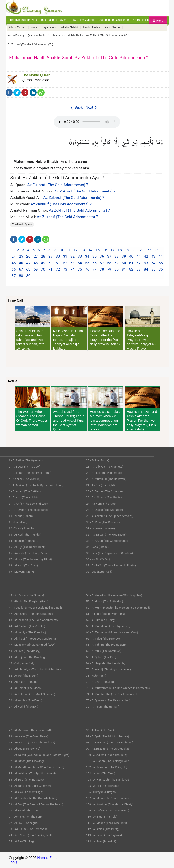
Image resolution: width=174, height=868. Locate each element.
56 (94, 263)
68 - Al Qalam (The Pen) (101, 657)
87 (14, 276)
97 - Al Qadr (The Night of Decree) (107, 736)
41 (139, 256)
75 (80, 269)
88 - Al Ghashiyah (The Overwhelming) (33, 798)
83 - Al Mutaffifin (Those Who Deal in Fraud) (36, 767)
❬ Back (77, 107)
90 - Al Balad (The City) (23, 810)
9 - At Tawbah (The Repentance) (29, 510)
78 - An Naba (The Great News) (29, 736)
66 (14, 269)
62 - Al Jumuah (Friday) (101, 620)
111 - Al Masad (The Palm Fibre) (106, 823)
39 (124, 256)
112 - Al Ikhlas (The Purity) (103, 829)
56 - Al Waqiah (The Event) (26, 700)
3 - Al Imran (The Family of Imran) (30, 473)
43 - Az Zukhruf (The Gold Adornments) (34, 620)
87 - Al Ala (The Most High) (26, 792)
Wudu (34, 27)
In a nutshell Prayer (54, 20)
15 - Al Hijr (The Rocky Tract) (27, 547)
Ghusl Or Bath (18, 27)
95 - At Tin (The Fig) (21, 841)
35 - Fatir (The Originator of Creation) (109, 553)
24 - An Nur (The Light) (100, 485)
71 (50, 269)
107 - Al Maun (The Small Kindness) (109, 798)
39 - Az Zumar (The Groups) (26, 595)
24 (14, 256)
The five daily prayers (23, 20)
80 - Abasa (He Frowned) (25, 749)
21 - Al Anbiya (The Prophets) (105, 467)
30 (58, 256)
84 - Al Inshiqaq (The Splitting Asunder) (34, 773)
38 (117, 256)
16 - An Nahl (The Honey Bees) (28, 553)
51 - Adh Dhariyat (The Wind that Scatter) (35, 669)
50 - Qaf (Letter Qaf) (22, 663)
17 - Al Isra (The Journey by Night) (30, 559)
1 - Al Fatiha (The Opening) (26, 460)
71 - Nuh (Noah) (96, 676)
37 (109, 256)
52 (65, 263)
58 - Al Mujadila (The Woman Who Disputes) (114, 595)
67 (21, 269)
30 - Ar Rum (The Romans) (103, 522)
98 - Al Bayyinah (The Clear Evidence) (110, 743)
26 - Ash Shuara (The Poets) (104, 497)
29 (50, 256)
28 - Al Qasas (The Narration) (104, 510)
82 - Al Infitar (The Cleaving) (26, 761)
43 (153, 256)
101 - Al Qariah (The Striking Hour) (108, 761)
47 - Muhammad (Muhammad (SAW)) (33, 645)
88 (21, 276)
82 (131, 269)
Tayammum (49, 27)
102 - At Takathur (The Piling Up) (107, 767)
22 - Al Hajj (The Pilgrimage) (104, 473)
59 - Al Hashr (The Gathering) (105, 601)
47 (28, 263)
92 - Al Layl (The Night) (23, 823)
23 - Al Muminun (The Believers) (106, 479)
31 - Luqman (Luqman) (100, 528)
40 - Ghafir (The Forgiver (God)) (29, 601)
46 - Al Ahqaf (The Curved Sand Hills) (32, 639)
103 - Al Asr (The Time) (101, 773)
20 (134, 250)
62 (139, 263)
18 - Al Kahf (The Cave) (23, 565)
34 (87, 256)
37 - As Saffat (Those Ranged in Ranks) (111, 565)
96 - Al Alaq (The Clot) (100, 730)
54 (80, 263)
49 (43, 263)
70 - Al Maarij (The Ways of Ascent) (108, 669)
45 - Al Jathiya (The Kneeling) (27, 632)
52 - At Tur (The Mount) (24, 676)
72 (58, 269)
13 (83, 250)
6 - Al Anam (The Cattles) (25, 491)
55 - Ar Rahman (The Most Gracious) (32, 694)
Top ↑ (13, 862)
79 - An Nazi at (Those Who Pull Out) (32, 743)
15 (98, 250)
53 (72, 263)
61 (131, 263)
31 (65, 256)
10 (61, 250)
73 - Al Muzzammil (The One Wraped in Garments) (118, 688)
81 (124, 269)
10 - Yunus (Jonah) (21, 516)
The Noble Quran (36, 75)
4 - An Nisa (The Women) (25, 479)
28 (43, 256)
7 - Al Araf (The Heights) (24, 497)
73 (65, 269)
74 (72, 269)
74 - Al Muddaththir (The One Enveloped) (112, 694)
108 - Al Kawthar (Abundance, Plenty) (110, 804)
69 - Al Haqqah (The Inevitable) (106, 663)
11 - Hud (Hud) (18, 522)
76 (87, 269)
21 (142, 250)
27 (36, 256)
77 (94, 269)
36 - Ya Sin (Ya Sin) (98, 559)
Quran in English (144, 20)
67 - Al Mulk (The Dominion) (104, 651)
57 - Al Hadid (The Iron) (23, 707)
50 (50, 263)
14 (90, 250)
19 (127, 250)
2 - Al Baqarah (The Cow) (25, 467)
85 (153, 269)
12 (76, 250)
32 (72, 256)
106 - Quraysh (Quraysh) (101, 792)
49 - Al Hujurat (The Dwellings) (28, 657)
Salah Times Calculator (114, 20)
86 (161, 269)
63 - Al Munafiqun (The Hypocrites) (108, 626)
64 (153, 263)
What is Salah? (70, 27)
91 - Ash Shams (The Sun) (25, 817)
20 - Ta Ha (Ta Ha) (97, 460)
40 (131, 256)
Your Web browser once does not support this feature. (87, 122)
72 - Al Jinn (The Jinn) (100, 682)
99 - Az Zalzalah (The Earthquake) (108, 749)
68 (28, 269)
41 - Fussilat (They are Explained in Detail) (35, 608)
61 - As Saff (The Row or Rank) (105, 614)
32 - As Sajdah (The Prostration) (106, 535)
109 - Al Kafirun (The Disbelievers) (108, 810)
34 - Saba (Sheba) (97, 547)
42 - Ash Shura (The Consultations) (31, 614)
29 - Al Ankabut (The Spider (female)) (110, 516)
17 (112, 250)
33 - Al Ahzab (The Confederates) (107, 541)
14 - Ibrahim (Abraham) (23, 541)
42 (146, 256)
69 (36, 269)
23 (156, 250)
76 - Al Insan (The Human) (103, 707)
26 (28, 256)
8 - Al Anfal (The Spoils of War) (28, 504)
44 (161, 256)
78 (102, 269)
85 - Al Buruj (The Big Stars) (26, 780)
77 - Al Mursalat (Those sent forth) (31, 730)
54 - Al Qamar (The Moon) (25, 688)
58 (109, 263)
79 (109, 269)
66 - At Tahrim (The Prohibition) (106, 645)
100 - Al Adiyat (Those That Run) (107, 755)
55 (87, 263)
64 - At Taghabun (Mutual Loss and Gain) (112, 632)
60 (124, 263)
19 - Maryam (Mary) (21, 572)
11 (68, 250)
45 (14, 263)
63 (146, 263)
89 (28, 276)
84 (146, 269)
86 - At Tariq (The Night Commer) (30, 786)
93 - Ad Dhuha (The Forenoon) (28, 829)
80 (117, 269)
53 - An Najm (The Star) (24, 682)
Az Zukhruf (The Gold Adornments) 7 (58, 185)
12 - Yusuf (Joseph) (21, 528)
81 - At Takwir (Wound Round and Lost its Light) (39, 755)
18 (120, 250)
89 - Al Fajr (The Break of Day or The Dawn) (36, 804)
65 (161, 263)
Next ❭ (91, 107)
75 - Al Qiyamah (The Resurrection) (108, 700)
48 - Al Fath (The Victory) (25, 651)
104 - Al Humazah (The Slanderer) (108, 780)
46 (21, 263)
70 (43, 269)
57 (102, 263)
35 (94, 256)
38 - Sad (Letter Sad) (99, 572)
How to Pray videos (83, 20)
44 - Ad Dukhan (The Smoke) (27, 626)
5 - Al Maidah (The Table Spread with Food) (36, 485)
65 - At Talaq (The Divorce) (103, 639)
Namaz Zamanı (49, 858)
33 (80, 256)
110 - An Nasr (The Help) (102, 817)
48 (36, 263)
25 (21, 256)
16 (105, 250)
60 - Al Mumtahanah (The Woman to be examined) (118, 608)
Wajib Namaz (112, 27)
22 (149, 250)
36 (102, 256)
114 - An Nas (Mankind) (101, 841)
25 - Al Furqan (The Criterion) (104, 491)
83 (139, 269)
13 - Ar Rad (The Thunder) (25, 535)
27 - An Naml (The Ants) (101, 504)
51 (58, 263)
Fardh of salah (91, 27)
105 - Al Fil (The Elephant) (102, 786)
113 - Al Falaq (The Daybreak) (105, 835)
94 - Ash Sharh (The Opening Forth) (31, 835)
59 (117, 263)
